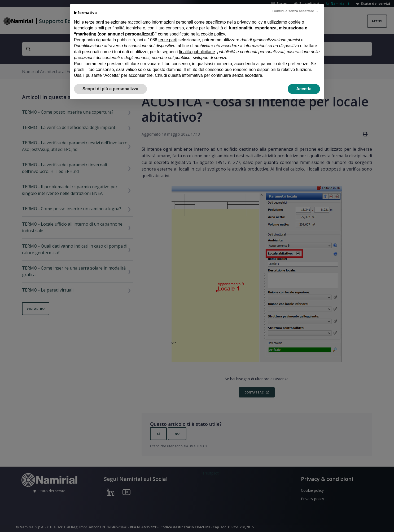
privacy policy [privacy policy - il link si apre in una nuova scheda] (250, 22)
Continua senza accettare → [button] (295, 11)
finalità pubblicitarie (197, 52)
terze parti (168, 40)
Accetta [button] (304, 89)
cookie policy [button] (213, 34)
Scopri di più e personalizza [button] (110, 89)
